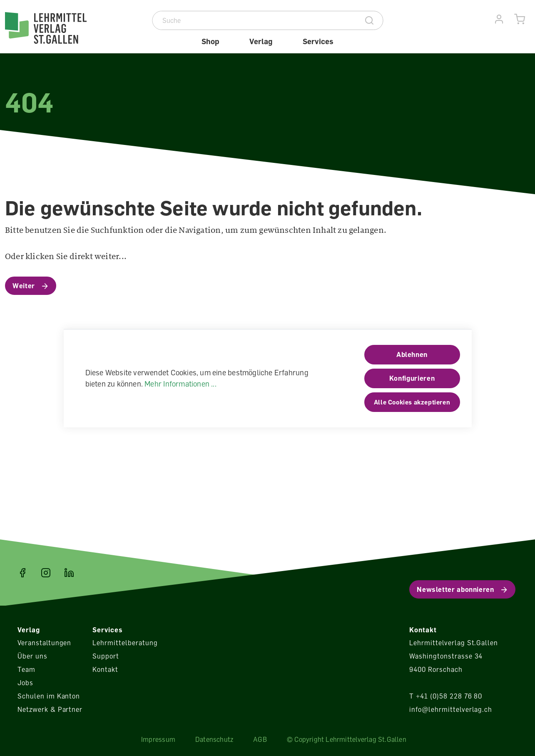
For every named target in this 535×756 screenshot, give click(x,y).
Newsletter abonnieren (455, 589)
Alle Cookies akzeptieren (412, 402)
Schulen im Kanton (49, 696)
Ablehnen (412, 354)
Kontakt (105, 669)
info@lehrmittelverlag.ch (451, 709)
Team (26, 669)
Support (106, 656)
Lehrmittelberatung (125, 643)
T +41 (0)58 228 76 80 (446, 696)
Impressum (158, 739)
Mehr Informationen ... (180, 384)
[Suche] (255, 20)
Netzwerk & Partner (50, 709)
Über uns (32, 656)
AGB (260, 739)
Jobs (25, 683)
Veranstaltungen (44, 643)
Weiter (24, 286)
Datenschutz (214, 739)
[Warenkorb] (520, 19)
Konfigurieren (412, 378)
